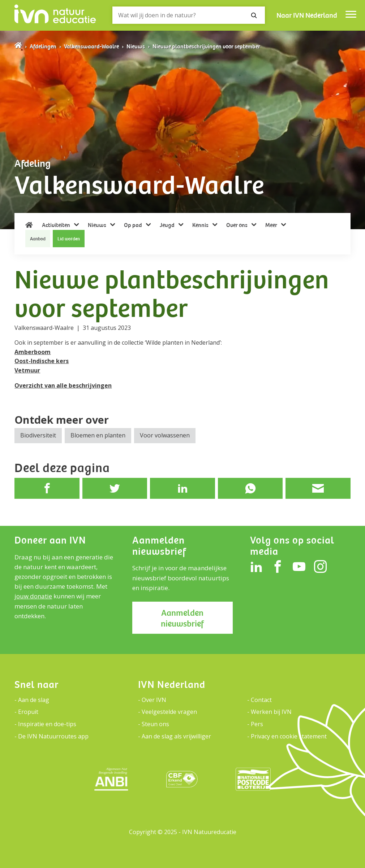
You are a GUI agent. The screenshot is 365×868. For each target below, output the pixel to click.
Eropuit (28, 712)
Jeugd (168, 225)
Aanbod (38, 239)
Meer (272, 225)
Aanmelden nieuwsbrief (182, 618)
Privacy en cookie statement (289, 736)
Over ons (237, 225)
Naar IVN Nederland (307, 15)
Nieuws (136, 47)
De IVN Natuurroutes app (53, 736)
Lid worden (69, 239)
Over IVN (154, 700)
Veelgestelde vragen (169, 712)
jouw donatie (33, 596)
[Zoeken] (189, 15)
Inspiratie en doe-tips (47, 724)
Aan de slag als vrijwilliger (176, 736)
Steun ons (155, 724)
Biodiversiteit (38, 435)
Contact (261, 700)
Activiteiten (57, 225)
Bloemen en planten (98, 435)
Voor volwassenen (165, 435)
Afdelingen (43, 47)
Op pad (134, 225)
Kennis (201, 225)
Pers (257, 724)
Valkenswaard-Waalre (91, 47)
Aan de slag (34, 700)
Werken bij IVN (271, 712)
